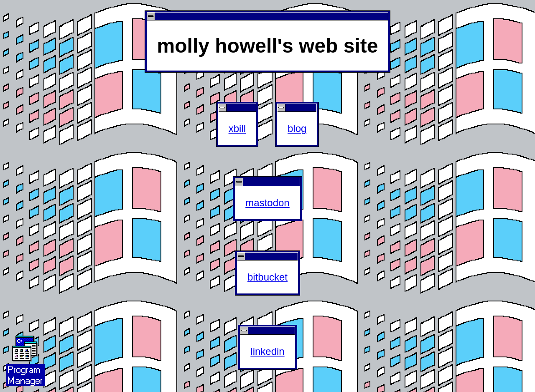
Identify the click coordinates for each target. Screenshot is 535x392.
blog (297, 128)
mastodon (267, 203)
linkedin (267, 351)
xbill (237, 128)
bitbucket (267, 277)
